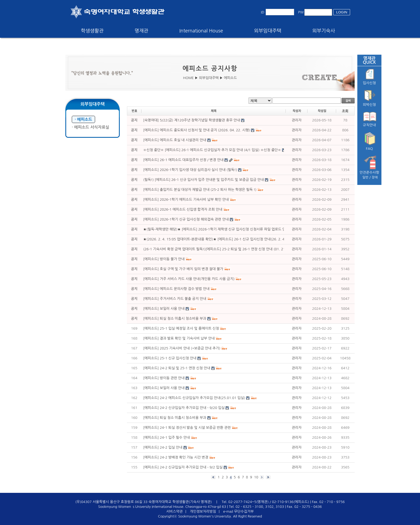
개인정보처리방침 (203, 511)
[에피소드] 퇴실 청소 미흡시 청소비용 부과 (175, 418)
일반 (365, 177)
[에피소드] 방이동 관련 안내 (164, 378)
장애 (375, 177)
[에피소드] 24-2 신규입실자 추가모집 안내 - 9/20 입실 (184, 408)
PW (301, 12)
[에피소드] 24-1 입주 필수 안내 (167, 437)
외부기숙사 (324, 31)
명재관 (142, 31)
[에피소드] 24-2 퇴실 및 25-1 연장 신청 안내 (177, 368)
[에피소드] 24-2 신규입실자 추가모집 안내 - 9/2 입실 (183, 467)
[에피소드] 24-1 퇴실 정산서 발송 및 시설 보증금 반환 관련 (187, 428)
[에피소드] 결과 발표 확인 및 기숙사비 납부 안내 (179, 338)
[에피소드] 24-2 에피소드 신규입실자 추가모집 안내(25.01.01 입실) (194, 398)
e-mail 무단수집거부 (238, 511)
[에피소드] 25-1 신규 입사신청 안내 (170, 358)
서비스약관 (175, 511)
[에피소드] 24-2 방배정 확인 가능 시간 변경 (176, 457)
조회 (345, 111)
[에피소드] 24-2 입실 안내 (163, 447)
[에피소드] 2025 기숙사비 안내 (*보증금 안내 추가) (182, 348)
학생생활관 (92, 31)
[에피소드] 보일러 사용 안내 (164, 388)
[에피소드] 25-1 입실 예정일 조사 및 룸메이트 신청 (181, 328)
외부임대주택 (268, 31)
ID (263, 12)
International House (201, 31)
